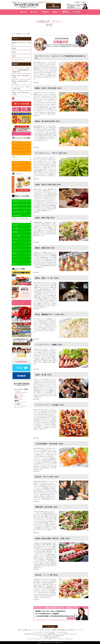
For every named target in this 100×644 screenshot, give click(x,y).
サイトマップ (79, 630)
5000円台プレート (18, 170)
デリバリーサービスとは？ (34, 639)
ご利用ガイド (85, 2)
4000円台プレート (18, 166)
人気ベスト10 (17, 221)
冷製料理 (15, 232)
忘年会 (14, 52)
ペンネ (15, 246)
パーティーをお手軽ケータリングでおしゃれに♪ (56, 632)
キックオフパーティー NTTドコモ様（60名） (21, 88)
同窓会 (14, 56)
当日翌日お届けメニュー (19, 134)
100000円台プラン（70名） (20, 212)
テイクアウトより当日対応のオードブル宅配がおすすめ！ (50, 636)
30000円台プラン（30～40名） (21, 147)
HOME (20, 630)
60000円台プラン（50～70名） (21, 150)
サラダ (15, 257)
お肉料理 (15, 225)
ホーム (13, 34)
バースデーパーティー (18, 60)
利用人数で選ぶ (17, 215)
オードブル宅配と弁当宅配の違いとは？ (50, 637)
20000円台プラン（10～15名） (21, 201)
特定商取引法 (71, 630)
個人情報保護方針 (62, 630)
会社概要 (77, 2)
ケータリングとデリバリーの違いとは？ (63, 639)
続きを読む (36, 83)
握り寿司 (15, 239)
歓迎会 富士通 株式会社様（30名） (20, 82)
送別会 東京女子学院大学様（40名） (20, 94)
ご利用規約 (54, 630)
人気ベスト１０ (17, 159)
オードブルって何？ (47, 639)
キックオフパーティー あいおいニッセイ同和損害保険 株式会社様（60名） (21, 70)
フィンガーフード (17, 250)
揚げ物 (15, 253)
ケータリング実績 (39, 630)
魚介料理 (15, 228)
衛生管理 (47, 630)
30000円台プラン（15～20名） (21, 205)
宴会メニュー (16, 264)
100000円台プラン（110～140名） (22, 154)
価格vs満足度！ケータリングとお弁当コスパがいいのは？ (63, 634)
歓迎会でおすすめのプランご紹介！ (21, 44)
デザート (15, 260)
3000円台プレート (18, 163)
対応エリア (31, 630)
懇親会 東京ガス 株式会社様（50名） (21, 76)
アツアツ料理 (16, 236)
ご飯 (14, 243)
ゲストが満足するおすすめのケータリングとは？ (35, 634)
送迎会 (14, 48)
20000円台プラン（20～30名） (21, 143)
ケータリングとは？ (37, 632)
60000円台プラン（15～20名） (21, 208)
